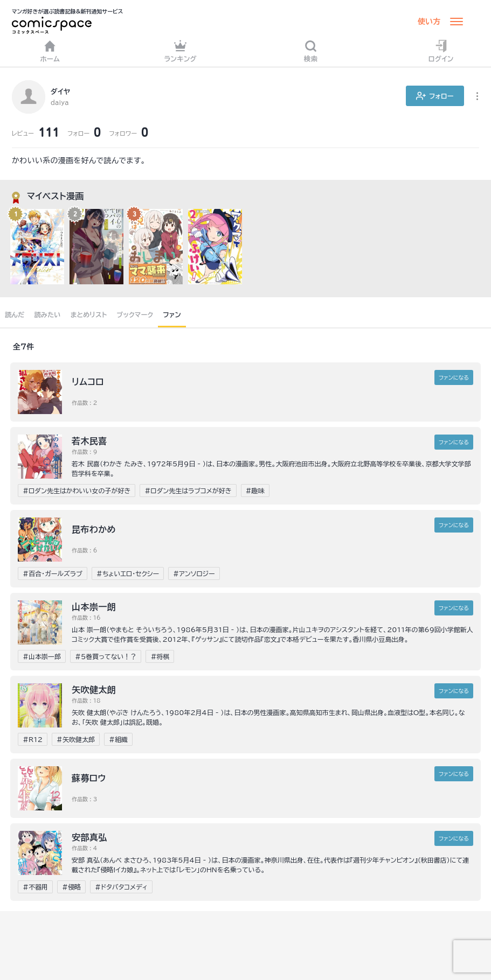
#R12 (33, 739)
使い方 (429, 22)
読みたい (47, 314)
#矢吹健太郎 (76, 739)
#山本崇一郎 (42, 656)
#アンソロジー (194, 573)
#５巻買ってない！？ (106, 656)
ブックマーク (135, 314)
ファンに (454, 377)
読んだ (15, 314)
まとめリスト (89, 314)
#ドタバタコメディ (121, 887)
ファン (172, 314)
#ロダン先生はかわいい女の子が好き (77, 491)
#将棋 (160, 656)
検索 (311, 51)
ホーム (50, 51)
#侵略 (71, 887)
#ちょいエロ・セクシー (128, 573)
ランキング (180, 51)
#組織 (118, 739)
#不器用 (35, 887)
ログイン (441, 51)
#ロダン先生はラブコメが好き (188, 491)
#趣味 (255, 491)
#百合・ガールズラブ (53, 573)
